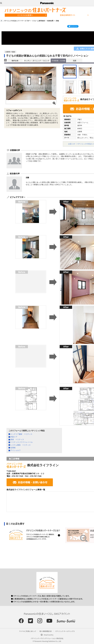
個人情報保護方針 (46, 631)
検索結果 (50, 21)
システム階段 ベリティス (21, 445)
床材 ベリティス (17, 439)
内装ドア (14, 437)
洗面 (75, 61)
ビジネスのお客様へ (25, 15)
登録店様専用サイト (68, 15)
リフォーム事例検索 (38, 21)
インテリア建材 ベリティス (21, 434)
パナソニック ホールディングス (65, 631)
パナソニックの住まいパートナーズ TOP (17, 21)
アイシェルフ (16, 450)
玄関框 (13, 448)
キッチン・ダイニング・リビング (37, 61)
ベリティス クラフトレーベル (22, 442)
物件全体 (15, 61)
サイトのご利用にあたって (28, 631)
